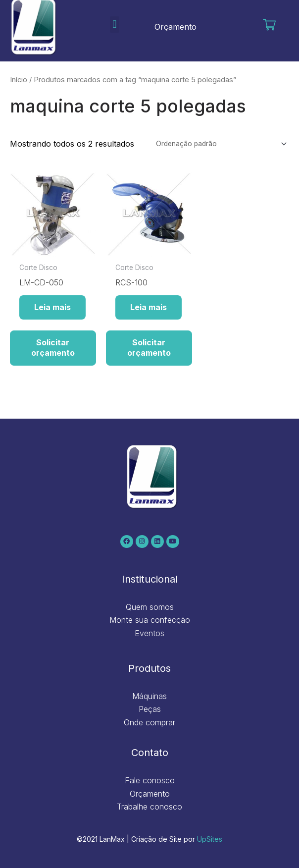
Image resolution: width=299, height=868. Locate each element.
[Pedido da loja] (220, 144)
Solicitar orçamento (53, 348)
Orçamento (175, 27)
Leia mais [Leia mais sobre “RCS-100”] (149, 307)
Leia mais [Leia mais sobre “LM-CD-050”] (52, 307)
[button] (115, 25)
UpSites (210, 839)
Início (19, 80)
